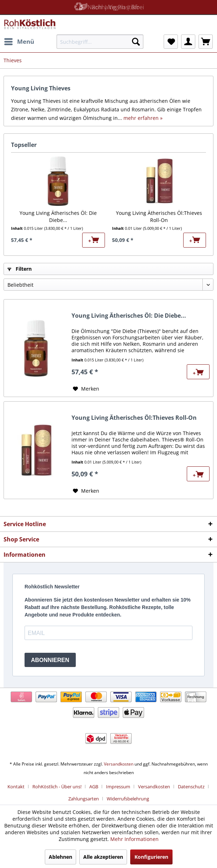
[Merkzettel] (171, 42)
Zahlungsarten (84, 799)
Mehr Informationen (134, 839)
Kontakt (16, 787)
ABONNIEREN (50, 660)
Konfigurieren (151, 857)
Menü (19, 41)
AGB (94, 787)
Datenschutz (191, 787)
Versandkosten (119, 764)
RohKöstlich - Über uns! (57, 787)
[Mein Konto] (188, 42)
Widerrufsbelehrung (128, 799)
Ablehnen (60, 857)
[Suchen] (136, 42)
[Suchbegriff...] (100, 42)
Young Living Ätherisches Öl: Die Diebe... (58, 216)
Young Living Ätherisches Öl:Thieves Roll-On (159, 216)
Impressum (118, 787)
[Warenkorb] (206, 42)
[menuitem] (19, 42)
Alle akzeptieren (103, 857)
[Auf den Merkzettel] (86, 389)
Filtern (20, 269)
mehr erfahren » (143, 118)
